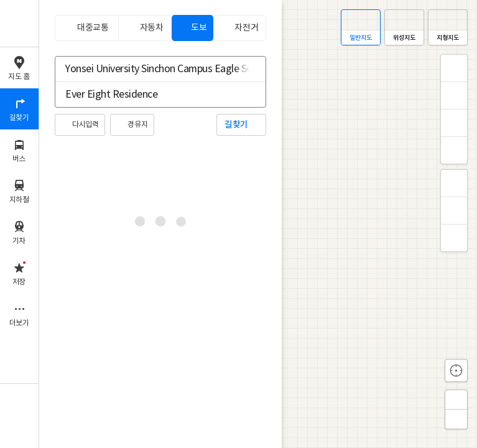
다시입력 (85, 125)
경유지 (137, 125)
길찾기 (236, 125)
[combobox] (152, 69)
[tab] (86, 28)
